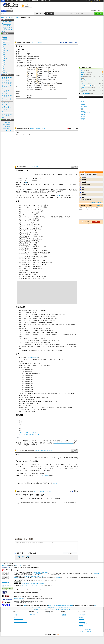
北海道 (28, 58)
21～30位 (94, 174)
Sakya (82, 101)
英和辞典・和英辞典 (83, 616)
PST (28, 85)
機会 (46, 79)
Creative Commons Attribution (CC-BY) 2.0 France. (33, 584)
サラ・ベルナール (24, 255)
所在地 (24, 56)
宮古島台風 (25, 374)
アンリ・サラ (84, 83)
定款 (17, 66)
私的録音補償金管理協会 (40, 470)
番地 (38, 56)
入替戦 (83, 87)
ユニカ (25, 400)
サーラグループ (71, 468)
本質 (75, 184)
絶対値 (43, 85)
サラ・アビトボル (24, 205)
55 (52, 498)
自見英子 (84, 195)
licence (95, 605)
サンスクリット (64, 184)
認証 (21, 62)
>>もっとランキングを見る (96, 202)
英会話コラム (7, 123)
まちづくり (52, 69)
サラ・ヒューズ (23, 247)
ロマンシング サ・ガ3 (44, 319)
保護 (55, 79)
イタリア (34, 207)
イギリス (33, 213)
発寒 (36, 58)
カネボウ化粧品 (49, 394)
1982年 (35, 394)
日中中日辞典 (28, 1)
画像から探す (33, 614)
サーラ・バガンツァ (41, 466)
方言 (4, 70)
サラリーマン (22, 409)
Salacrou (83, 116)
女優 (39, 209)
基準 (30, 85)
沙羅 (20, 431)
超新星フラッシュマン (34, 311)
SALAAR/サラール (85, 113)
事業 (29, 67)
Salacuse (83, 118)
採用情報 (64, 616)
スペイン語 (22, 197)
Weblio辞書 (97, 574)
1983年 (21, 498)
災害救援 (40, 73)
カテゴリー (48, 167)
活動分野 (18, 75)
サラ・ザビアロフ (24, 329)
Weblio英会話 (7, 125)
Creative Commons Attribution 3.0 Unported (32, 586)
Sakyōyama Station (86, 103)
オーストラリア (33, 209)
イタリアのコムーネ (30, 466)
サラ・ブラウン (23, 251)
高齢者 (40, 64)
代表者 (18, 60)
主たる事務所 (19, 56)
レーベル (42, 364)
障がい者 (37, 64)
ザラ (29, 134)
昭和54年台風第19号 (28, 388)
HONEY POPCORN (28, 277)
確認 (83, 190)
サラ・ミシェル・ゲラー (25, 267)
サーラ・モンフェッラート (25, 468)
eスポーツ (26, 279)
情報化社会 (40, 77)
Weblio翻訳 (81, 617)
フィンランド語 (58, 197)
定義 (83, 192)
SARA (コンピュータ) (25, 398)
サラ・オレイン (23, 217)
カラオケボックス (37, 400)
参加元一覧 (100, 11)
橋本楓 (41, 277)
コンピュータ (6, 41)
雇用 (44, 79)
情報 (19, 93)
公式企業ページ (66, 613)
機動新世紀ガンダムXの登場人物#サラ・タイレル (64, 335)
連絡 (29, 81)
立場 (49, 64)
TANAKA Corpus (5, 582)
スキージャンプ (41, 257)
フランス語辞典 (82, 622)
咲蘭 (20, 271)
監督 (17, 93)
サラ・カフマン (23, 219)
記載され (21, 66)
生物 (4, 64)
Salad (82, 120)
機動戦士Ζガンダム (39, 329)
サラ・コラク (22, 225)
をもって (36, 67)
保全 (32, 73)
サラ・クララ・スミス (25, 221)
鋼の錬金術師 (41, 344)
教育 (60, 66)
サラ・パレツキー (24, 245)
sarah (31, 403)
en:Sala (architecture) (33, 358)
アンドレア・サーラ (65, 464)
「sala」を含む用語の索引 (23, 556)
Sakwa (82, 100)
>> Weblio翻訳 (99, 205)
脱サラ (40, 409)
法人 (17, 62)
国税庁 (48, 83)
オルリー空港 (31, 498)
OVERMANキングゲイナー (38, 323)
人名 (4, 68)
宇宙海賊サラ (43, 331)
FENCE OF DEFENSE (44, 401)
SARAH (21, 427)
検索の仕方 (16, 614)
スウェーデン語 (45, 197)
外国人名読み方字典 (23, 128)
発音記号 (36, 180)
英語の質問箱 (7, 127)
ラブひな (41, 342)
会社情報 (64, 614)
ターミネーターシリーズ (45, 325)
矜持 (83, 187)
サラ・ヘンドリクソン (25, 257)
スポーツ (60, 71)
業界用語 (5, 39)
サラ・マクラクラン (24, 265)
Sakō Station (84, 106)
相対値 (36, 85)
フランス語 (30, 195)
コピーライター (67, 217)
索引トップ (34, 43)
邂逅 (83, 197)
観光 (29, 71)
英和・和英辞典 (19, 1)
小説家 (38, 213)
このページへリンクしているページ (64, 443)
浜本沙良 (25, 273)
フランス (27, 192)
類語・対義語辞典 (10, 1)
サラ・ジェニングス (24, 229)
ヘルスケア (6, 58)
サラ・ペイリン (23, 253)
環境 (63, 66)
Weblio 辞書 (95, 1)
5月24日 (84, 182)
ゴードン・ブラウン (41, 251)
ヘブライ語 (30, 180)
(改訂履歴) (38, 574)
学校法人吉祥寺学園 (87, 200)
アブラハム (53, 190)
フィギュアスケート (40, 205)
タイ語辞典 (81, 625)
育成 (35, 77)
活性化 (35, 79)
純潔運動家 (35, 235)
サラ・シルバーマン (24, 233)
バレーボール (41, 207)
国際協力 (40, 75)
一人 (47, 66)
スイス (30, 261)
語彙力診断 (6, 128)
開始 (30, 87)
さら (20, 429)
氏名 (20, 60)
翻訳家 (60, 217)
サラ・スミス (22, 235)
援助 (35, 81)
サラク (21, 360)
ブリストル (31, 364)
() (53, 85)
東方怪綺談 (47, 350)
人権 (55, 64)
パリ (25, 498)
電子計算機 (45, 398)
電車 (4, 43)
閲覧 (17, 91)
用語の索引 (40, 43)
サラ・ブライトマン (24, 249)
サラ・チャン (22, 239)
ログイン (88, 1)
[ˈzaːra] (58, 195)
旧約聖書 (41, 190)
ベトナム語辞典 (82, 627)
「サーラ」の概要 (44, 475)
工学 (4, 49)
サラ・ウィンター (24, 209)
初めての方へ (94, 11)
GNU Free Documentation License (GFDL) (34, 576)
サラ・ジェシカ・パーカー (26, 227)
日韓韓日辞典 (35, 1)
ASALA (37, 498)
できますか (38, 66)
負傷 (56, 498)
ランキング (46, 43)
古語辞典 (42, 1)
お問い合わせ (49, 613)
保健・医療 (30, 69)
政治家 (35, 253)
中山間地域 (45, 71)
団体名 (18, 52)
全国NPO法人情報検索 (24, 43)
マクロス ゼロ (35, 338)
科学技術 (51, 77)
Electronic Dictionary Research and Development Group (60, 605)
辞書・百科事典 (7, 72)
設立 (19, 62)
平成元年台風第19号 (27, 392)
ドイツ (29, 223)
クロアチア (30, 225)
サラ (20, 134)
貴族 (39, 229)
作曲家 (56, 217)
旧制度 (44, 83)
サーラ (24, 134)
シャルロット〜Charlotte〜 (43, 332)
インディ (37, 364)
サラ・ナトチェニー (24, 243)
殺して (48, 498)
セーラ (21, 421)
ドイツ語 (36, 195)
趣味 (4, 60)
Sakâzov (83, 105)
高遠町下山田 (33, 56)
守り (58, 64)
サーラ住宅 (30, 470)
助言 (32, 81)
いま (82, 90)
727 (36, 56)
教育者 (39, 221)
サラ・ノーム (22, 338)
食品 (4, 66)
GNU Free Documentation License (40, 572)
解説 (36, 461)
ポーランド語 (36, 197)
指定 (41, 81)
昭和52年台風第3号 (27, 386)
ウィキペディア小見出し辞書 (26, 451)
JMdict (24, 605)
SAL (82, 108)
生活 (4, 57)
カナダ (30, 259)
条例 (39, 81)
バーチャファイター (40, 340)
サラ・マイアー (23, 261)
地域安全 (52, 73)
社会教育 (40, 69)
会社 (63, 468)
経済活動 (30, 79)
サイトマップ (16, 620)
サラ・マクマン (23, 263)
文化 (4, 55)
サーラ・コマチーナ (51, 466)
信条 (42, 66)
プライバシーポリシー (18, 619)
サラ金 (36, 409)
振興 (55, 77)
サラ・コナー (22, 223)
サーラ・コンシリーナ (63, 466)
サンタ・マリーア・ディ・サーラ (53, 468)
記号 (3, 117)
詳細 (26, 182)
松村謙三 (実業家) (86, 185)
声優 (37, 243)
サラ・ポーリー (23, 259)
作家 (36, 245)
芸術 (56, 71)
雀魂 (28, 313)
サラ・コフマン (23, 269)
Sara (20, 425)
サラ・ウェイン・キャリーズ (26, 211)
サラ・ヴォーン (23, 215)
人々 (53, 64)
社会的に (45, 64)
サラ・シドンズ (23, 231)
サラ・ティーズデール (25, 241)
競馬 (20, 366)
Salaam (83, 111)
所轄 (17, 54)
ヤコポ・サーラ (41, 464)
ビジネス (10, 17)
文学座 (31, 275)
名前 (32, 184)
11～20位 (88, 174)
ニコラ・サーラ (21, 464)
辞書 (3, 1)
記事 (24, 461)
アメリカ (37, 211)
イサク (61, 190)
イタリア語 (29, 197)
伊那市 (28, 56)
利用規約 (16, 617)
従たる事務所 (19, 58)
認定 (17, 86)
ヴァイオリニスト (44, 217)
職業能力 (40, 79)
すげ (82, 77)
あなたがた (62, 64)
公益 (38, 67)
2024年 (41, 394)
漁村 (41, 71)
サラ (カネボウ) (23, 394)
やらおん (84, 177)
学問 (4, 53)
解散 (17, 96)
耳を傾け (54, 66)
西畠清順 (84, 179)
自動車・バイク (7, 45)
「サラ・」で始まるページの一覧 (28, 433)
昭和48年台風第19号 (28, 384)
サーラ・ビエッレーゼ (38, 468)
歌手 (35, 215)
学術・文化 (52, 71)
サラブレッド (29, 366)
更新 (61, 83)
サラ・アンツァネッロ (25, 207)
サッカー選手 (55, 464)
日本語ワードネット (19, 599)
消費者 (51, 79)
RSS (58, 635)
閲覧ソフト (38, 178)
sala (17, 173)
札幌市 (31, 58)
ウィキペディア (22, 167)
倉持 (28, 60)
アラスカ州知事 (46, 253)
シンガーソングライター (41, 265)
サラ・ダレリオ (23, 237)
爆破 (40, 498)
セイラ (21, 423)
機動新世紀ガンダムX (38, 335)
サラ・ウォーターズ (24, 213)
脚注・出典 (84, 80)
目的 (25, 66)
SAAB (33, 398)
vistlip (30, 405)
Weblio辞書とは (17, 613)
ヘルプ (102, 1)
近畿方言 (21, 411)
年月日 (23, 62)
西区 (34, 58)
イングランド (34, 229)
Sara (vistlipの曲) (23, 405)
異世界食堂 (34, 321)
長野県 (28, 54)
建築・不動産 (6, 51)
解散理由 (29, 97)
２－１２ (43, 58)
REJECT (35, 279)
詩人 (38, 241)
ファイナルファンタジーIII (40, 317)
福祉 (58, 66)
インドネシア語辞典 (83, 624)
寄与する (41, 67)
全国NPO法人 (17, 17)
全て (3, 35)
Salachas (83, 115)
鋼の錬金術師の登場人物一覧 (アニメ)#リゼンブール (63, 346)
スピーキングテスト (9, 131)
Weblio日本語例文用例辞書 (25, 491)
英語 (41, 195)
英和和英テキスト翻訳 (24, 539)
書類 (19, 91)
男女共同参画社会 (54, 75)
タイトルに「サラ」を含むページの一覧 (29, 435)
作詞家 (51, 217)
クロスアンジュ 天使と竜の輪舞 (35, 315)
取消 (53, 87)
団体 (66, 468)
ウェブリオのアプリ (34, 613)
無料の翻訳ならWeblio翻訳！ (28, 6)
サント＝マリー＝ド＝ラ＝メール (39, 192)
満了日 (38, 87)
